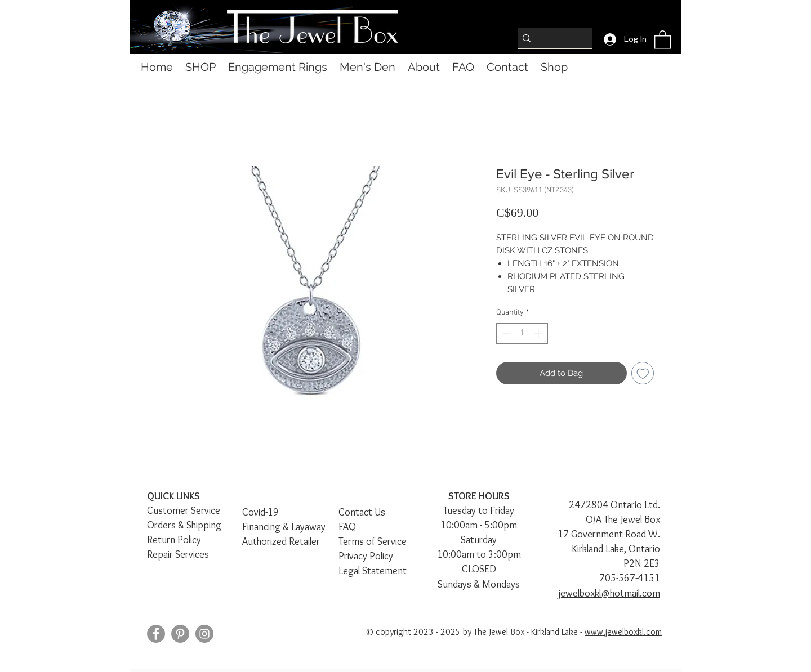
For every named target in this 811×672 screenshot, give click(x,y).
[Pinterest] (180, 634)
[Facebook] (156, 634)
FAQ (347, 527)
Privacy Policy (366, 556)
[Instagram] (204, 634)
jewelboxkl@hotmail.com (609, 593)
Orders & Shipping (184, 525)
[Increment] (539, 333)
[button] (663, 39)
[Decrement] (505, 333)
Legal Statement (373, 571)
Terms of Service (373, 541)
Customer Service (184, 510)
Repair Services (178, 554)
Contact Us (362, 512)
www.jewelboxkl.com (623, 632)
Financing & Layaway (284, 527)
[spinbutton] (522, 333)
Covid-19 (260, 512)
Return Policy (174, 540)
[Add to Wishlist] (643, 373)
